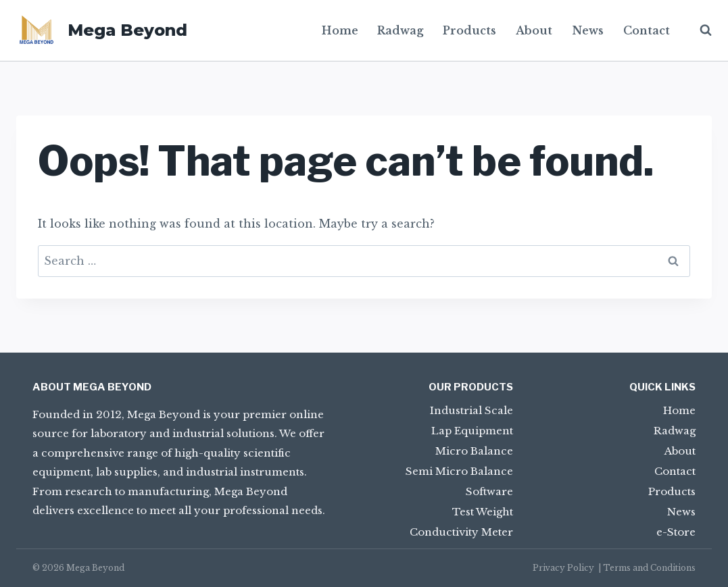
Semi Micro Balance (459, 471)
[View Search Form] (699, 30)
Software (489, 491)
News (588, 30)
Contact (647, 30)
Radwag (400, 30)
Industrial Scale (471, 410)
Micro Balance (474, 451)
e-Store (676, 532)
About (534, 30)
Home (340, 30)
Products (469, 30)
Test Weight (483, 512)
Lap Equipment (472, 431)
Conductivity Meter (461, 532)
